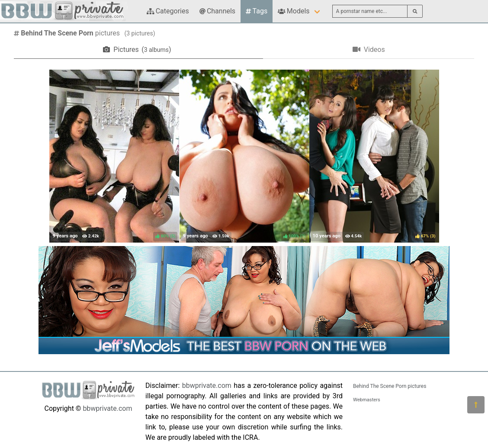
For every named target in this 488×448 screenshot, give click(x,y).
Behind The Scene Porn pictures (390, 386)
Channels (217, 11)
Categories (168, 11)
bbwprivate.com (107, 408)
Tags (257, 11)
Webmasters (367, 400)
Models (294, 11)
